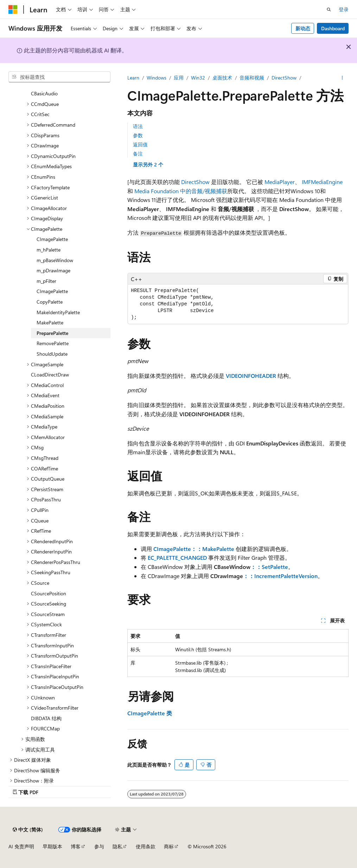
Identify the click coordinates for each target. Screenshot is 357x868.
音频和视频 (252, 78)
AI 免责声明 (21, 846)
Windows (157, 78)
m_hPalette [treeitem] (49, 250)
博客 (76, 846)
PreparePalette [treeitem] (52, 333)
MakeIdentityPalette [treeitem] (58, 312)
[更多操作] (342, 78)
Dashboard (333, 28)
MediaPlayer (280, 182)
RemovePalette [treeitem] (53, 343)
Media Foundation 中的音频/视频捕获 (181, 191)
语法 (138, 126)
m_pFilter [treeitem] (46, 281)
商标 (169, 846)
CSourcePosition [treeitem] (49, 593)
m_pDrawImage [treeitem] (53, 270)
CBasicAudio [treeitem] (44, 93)
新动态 (303, 28)
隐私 (117, 846)
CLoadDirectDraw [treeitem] (50, 375)
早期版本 (52, 846)
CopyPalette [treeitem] (50, 302)
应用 (179, 78)
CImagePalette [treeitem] (52, 239)
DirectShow (284, 78)
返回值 (140, 144)
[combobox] (59, 77)
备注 (138, 154)
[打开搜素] (329, 9)
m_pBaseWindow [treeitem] (55, 260)
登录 (344, 9)
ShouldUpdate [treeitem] (52, 354)
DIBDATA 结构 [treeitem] (46, 718)
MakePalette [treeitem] (50, 322)
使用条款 (146, 846)
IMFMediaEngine (322, 182)
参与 (99, 846)
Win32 (198, 78)
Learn (133, 78)
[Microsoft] (13, 9)
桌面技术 (222, 78)
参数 (138, 135)
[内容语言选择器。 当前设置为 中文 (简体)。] (28, 830)
